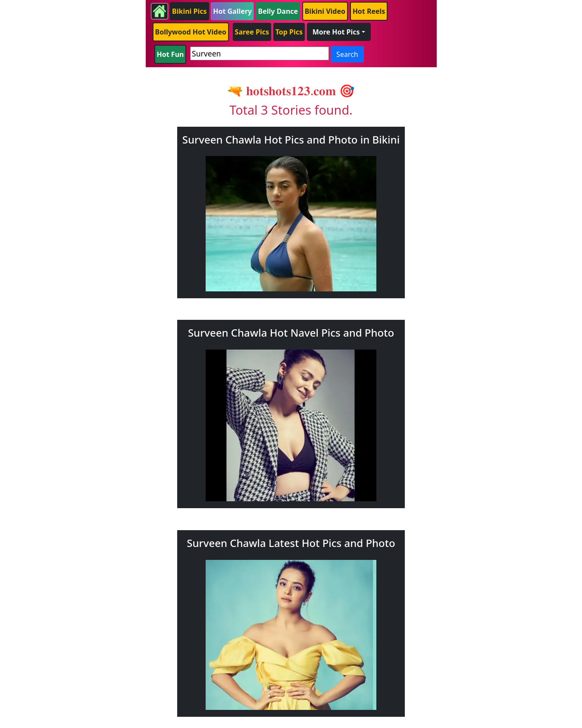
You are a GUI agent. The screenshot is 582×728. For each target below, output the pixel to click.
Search (347, 54)
